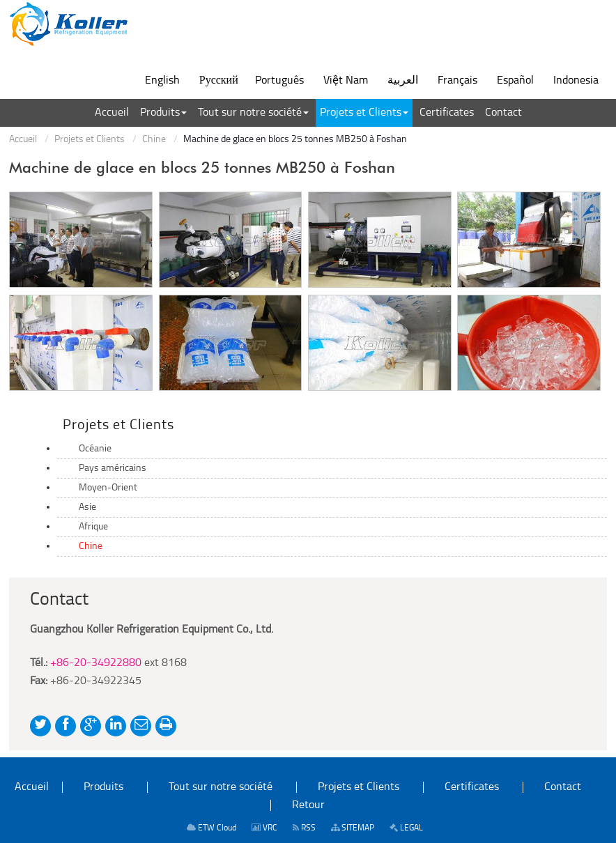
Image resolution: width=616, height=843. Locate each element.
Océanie (95, 449)
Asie (87, 508)
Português (279, 81)
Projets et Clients (90, 140)
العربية (403, 81)
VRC (264, 828)
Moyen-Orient (108, 488)
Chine (154, 140)
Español (515, 81)
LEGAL (406, 828)
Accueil (23, 140)
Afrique (93, 527)
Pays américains (113, 469)
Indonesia (576, 81)
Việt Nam (346, 81)
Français (457, 81)
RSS (304, 828)
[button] (163, 113)
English (162, 81)
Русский (219, 81)
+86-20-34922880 (96, 663)
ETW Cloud (211, 828)
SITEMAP (353, 828)
